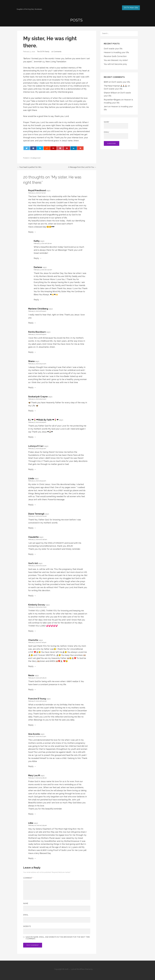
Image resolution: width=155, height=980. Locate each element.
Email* (116, 135)
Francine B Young (37, 699)
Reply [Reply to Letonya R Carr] (31, 469)
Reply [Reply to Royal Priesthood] (31, 232)
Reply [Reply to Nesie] (31, 690)
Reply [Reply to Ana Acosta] (31, 766)
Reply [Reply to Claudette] (31, 554)
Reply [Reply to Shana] (31, 387)
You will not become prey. (115, 64)
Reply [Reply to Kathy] (36, 258)
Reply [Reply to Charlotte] (31, 666)
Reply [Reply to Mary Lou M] (31, 814)
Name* (116, 125)
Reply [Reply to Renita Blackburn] (31, 352)
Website (27, 926)
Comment (28, 878)
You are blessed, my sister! (116, 60)
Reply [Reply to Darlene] (36, 300)
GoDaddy (97, 969)
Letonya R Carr (36, 446)
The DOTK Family (43, 52)
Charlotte (33, 640)
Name (26, 903)
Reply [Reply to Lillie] (31, 858)
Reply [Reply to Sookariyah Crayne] (31, 411)
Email (26, 915)
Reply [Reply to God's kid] (31, 596)
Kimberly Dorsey (37, 605)
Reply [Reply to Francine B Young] (31, 725)
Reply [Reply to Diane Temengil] (31, 528)
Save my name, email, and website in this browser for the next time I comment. (58, 938)
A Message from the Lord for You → (82, 167)
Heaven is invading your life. (117, 52)
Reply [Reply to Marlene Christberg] (31, 323)
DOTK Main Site (131, 8)
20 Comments (56, 52)
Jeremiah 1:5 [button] (39, 62)
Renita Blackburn (37, 332)
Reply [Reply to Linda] (31, 505)
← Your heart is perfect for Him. (29, 167)
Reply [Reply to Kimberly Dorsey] (31, 631)
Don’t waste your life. (113, 49)
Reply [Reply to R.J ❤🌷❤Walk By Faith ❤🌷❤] (31, 437)
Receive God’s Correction (115, 56)
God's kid (33, 563)
